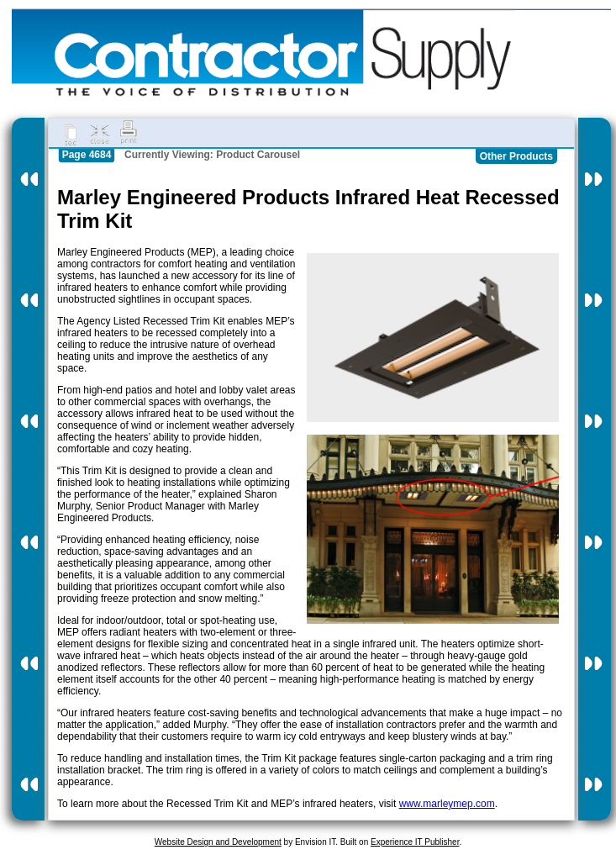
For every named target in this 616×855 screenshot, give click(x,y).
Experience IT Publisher (415, 842)
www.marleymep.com (447, 804)
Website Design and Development (218, 842)
